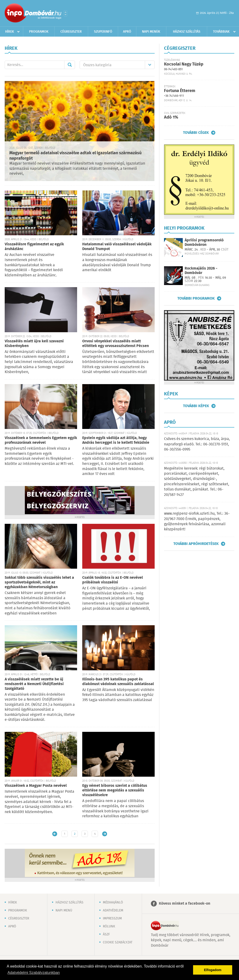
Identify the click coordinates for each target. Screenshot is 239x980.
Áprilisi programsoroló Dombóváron (204, 243)
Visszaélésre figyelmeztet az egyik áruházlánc (34, 247)
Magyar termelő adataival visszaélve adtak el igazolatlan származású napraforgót (75, 156)
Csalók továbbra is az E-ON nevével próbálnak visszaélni (113, 580)
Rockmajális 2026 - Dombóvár (201, 271)
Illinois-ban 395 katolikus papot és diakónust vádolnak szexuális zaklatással (118, 682)
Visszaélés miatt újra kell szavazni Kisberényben (34, 344)
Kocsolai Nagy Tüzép (184, 64)
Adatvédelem (113, 911)
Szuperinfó (103, 32)
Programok (39, 32)
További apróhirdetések (196, 544)
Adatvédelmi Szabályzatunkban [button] (34, 973)
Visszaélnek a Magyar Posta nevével (36, 786)
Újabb (55, 834)
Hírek (10, 32)
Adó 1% (171, 117)
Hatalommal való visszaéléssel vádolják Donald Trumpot (117, 247)
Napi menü (64, 911)
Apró (127, 32)
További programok (196, 298)
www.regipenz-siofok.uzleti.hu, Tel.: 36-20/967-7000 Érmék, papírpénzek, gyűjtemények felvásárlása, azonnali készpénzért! (197, 521)
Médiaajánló (113, 903)
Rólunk (109, 926)
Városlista (65, 13)
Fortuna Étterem (180, 91)
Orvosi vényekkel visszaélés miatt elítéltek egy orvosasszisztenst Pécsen (116, 344)
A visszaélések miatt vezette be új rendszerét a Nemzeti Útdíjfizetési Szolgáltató (34, 684)
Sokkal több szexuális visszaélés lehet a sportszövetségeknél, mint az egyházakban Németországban (39, 582)
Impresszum (112, 918)
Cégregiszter (71, 32)
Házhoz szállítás (187, 32)
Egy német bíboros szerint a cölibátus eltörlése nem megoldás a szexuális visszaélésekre (115, 790)
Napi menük (151, 32)
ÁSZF (106, 934)
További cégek (196, 133)
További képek (196, 406)
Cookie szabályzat (118, 942)
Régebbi (105, 834)
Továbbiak (221, 32)
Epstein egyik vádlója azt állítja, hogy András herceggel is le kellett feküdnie (116, 440)
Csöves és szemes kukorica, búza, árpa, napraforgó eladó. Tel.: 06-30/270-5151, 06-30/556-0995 (197, 444)
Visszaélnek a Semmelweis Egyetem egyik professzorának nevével (41, 440)
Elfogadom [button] (213, 970)
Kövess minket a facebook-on (185, 904)
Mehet (70, 65)
